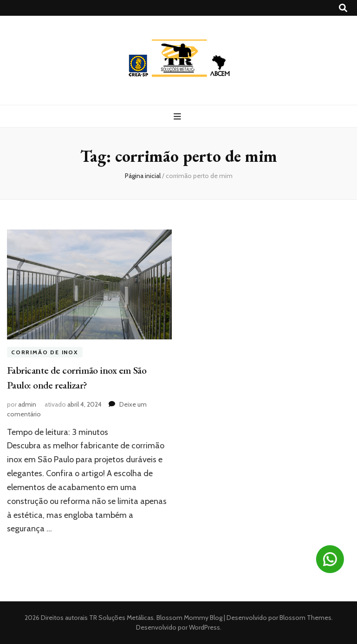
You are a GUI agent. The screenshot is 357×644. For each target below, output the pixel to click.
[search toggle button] (343, 8)
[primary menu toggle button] (178, 117)
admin (27, 404)
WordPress (204, 627)
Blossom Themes (305, 618)
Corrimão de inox (45, 352)
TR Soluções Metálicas (121, 618)
